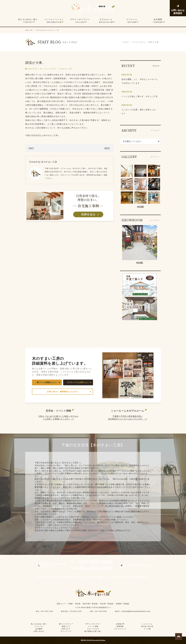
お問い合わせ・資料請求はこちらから (62, 392)
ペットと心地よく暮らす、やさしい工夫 (140, 96)
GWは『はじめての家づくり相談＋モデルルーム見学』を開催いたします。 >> (58, 417)
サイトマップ (66, 631)
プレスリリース (120, 629)
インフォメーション (54, 21)
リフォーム (132, 21)
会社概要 (158, 21)
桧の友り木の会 (147, 626)
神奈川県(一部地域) (90, 604)
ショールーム (147, 624)
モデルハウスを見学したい (78, 382)
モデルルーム (106, 21)
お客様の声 (120, 624)
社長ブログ (66, 629)
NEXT (107, 148)
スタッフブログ (50, 69)
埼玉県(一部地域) (107, 604)
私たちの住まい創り (28, 21)
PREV (31, 148)
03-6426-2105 (76, 611)
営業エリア (61, 604)
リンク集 (147, 629)
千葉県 (70, 604)
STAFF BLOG (139, 42)
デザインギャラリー (80, 21)
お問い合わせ (39, 631)
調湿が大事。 (155, 42)
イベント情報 (93, 626)
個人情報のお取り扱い (93, 631)
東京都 (78, 604)
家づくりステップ (66, 624)
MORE (140, 207)
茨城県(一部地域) (123, 604)
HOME (126, 42)
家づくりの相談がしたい (47, 382)
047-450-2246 (47, 611)
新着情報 (120, 626)
